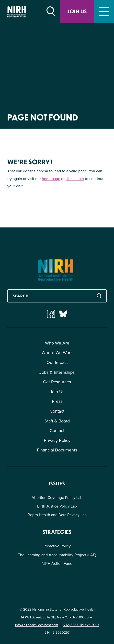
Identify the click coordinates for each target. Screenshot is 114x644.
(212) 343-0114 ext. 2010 (81, 625)
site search (75, 179)
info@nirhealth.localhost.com (37, 625)
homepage (51, 179)
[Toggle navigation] (104, 11)
